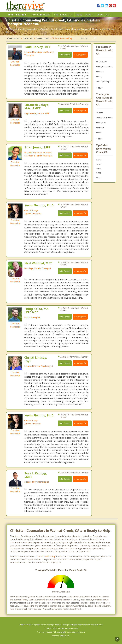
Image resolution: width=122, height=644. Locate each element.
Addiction (100, 71)
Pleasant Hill (101, 122)
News (79, 15)
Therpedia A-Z (63, 15)
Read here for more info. (61, 636)
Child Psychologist (103, 82)
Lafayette (100, 127)
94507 (99, 173)
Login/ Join (104, 15)
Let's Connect (65, 55)
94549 (99, 160)
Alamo (99, 132)
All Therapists (102, 61)
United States (13, 38)
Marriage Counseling (104, 66)
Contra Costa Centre (104, 117)
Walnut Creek (43, 38)
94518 (99, 169)
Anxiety (99, 76)
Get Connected (42, 15)
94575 (99, 177)
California (28, 38)
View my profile (80, 55)
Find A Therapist (19, 15)
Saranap (99, 112)
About (90, 15)
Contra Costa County (45, 556)
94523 (99, 164)
